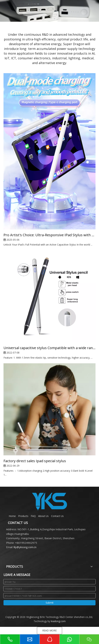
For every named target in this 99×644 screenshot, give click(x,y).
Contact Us (57, 516)
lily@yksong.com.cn (25, 547)
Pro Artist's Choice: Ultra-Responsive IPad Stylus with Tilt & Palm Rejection (49, 235)
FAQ (33, 516)
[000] (49, 11)
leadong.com (58, 621)
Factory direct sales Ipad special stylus (35, 461)
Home (12, 516)
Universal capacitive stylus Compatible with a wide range (49, 348)
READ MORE (49, 630)
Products (23, 516)
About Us (43, 516)
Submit (50, 603)
